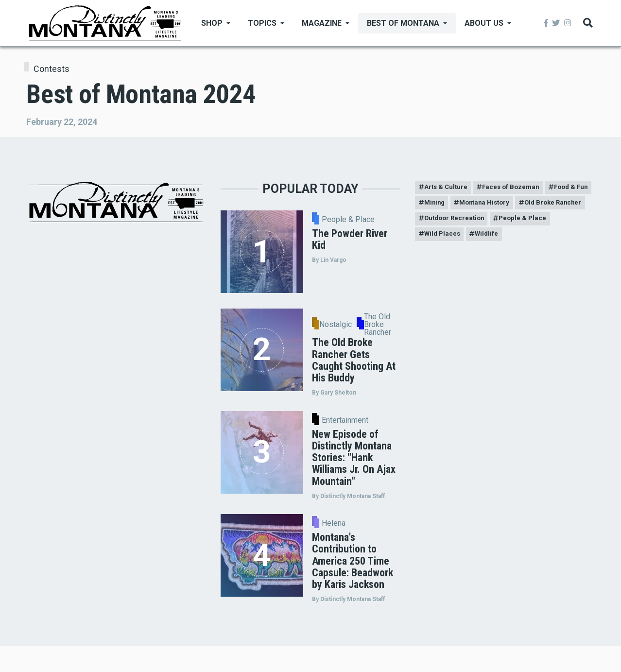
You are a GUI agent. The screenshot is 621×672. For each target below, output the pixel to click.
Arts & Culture (447, 188)
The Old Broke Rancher (378, 325)
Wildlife (556, 239)
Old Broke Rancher (455, 222)
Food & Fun (443, 205)
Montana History (543, 205)
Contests (52, 69)
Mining (488, 205)
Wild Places (509, 239)
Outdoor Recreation (533, 222)
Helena (334, 523)
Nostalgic (336, 325)
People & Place (348, 220)
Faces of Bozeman (516, 188)
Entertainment (345, 420)
